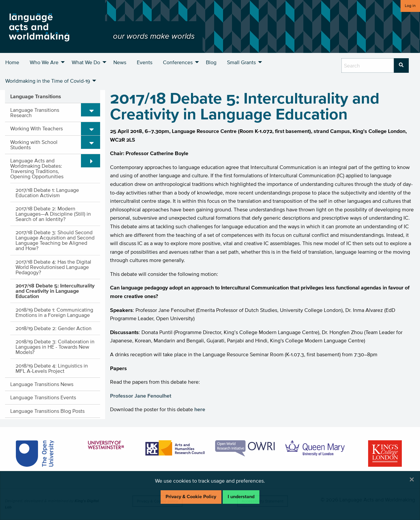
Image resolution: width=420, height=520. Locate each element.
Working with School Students (34, 145)
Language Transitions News (42, 384)
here (200, 409)
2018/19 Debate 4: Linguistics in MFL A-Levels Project (52, 368)
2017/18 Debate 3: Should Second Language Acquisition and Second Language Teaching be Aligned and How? (55, 240)
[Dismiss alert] (412, 479)
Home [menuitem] (12, 62)
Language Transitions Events (43, 397)
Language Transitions (36, 96)
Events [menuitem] (145, 62)
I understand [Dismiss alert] (241, 497)
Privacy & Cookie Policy (191, 497)
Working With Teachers (37, 128)
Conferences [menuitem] (178, 62)
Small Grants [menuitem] (241, 62)
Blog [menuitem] (211, 62)
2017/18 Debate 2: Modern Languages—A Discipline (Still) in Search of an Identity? (53, 214)
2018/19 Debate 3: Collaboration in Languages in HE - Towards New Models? (55, 347)
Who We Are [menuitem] (44, 62)
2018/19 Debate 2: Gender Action (54, 328)
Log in (410, 5)
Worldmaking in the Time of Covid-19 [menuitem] (48, 81)
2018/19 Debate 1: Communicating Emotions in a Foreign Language (54, 312)
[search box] (368, 65)
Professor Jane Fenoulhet (141, 396)
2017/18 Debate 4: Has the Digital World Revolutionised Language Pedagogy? (53, 267)
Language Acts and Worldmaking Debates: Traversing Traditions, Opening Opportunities (37, 168)
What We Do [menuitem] (86, 62)
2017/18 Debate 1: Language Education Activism (47, 193)
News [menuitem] (120, 62)
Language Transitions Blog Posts (47, 411)
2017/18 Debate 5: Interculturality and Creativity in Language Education (55, 291)
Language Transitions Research (35, 112)
